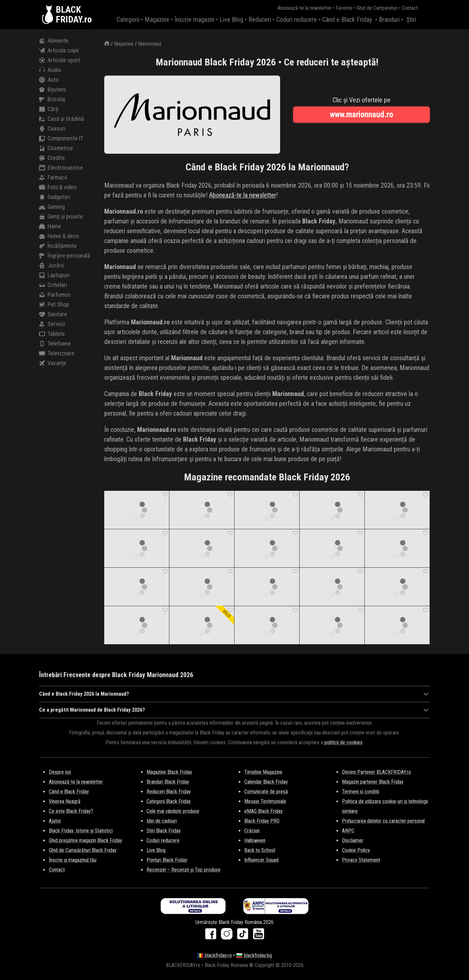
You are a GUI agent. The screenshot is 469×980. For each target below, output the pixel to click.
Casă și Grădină (62, 119)
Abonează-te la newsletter (305, 8)
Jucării (51, 265)
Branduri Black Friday (168, 782)
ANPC (348, 831)
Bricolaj (52, 99)
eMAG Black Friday (263, 811)
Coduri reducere (297, 20)
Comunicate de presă (266, 792)
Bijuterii (52, 90)
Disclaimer (353, 840)
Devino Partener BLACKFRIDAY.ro (377, 772)
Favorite (344, 8)
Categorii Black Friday (169, 801)
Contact (410, 8)
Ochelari (53, 285)
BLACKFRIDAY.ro (74, 15)
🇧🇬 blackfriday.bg (254, 955)
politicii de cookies (343, 742)
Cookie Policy (356, 850)
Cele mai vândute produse (173, 811)
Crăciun (252, 831)
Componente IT (61, 138)
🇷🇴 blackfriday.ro (214, 955)
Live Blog (231, 20)
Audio (50, 70)
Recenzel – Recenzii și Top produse (184, 870)
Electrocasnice (61, 168)
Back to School (260, 850)
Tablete (52, 334)
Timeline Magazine (263, 772)
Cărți (49, 109)
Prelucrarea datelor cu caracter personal (383, 821)
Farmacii (53, 178)
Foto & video (58, 187)
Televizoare (57, 353)
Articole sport (60, 60)
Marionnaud (150, 44)
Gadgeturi (55, 197)
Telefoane (55, 344)
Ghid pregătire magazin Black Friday (85, 840)
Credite (52, 158)
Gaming (52, 207)
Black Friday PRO (262, 821)
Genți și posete (61, 217)
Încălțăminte (58, 246)
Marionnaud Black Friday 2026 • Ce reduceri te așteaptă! (267, 62)
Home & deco (59, 236)
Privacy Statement (361, 860)
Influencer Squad (261, 860)
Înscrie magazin (194, 20)
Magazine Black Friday (169, 772)
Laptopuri (54, 275)
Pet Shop (54, 305)
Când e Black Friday (347, 20)
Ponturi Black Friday (167, 860)
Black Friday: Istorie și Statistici (81, 831)
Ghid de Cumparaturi (377, 8)
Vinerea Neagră (65, 801)
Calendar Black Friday (266, 782)
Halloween (255, 840)
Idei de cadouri (162, 821)
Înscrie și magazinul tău (73, 860)
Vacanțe (53, 363)
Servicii (52, 324)
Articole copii (59, 50)
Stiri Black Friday (164, 831)
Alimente (54, 41)
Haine (50, 226)
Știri (411, 20)
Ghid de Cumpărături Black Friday (83, 850)
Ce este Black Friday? (71, 811)
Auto (49, 80)
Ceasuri (52, 129)
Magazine (157, 20)
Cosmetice (56, 148)
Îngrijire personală (65, 256)
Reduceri (260, 20)
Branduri (389, 20)
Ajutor (55, 821)
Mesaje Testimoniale (265, 801)
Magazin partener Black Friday (373, 782)
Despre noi (60, 772)
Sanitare (53, 314)
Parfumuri (55, 295)
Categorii (128, 20)
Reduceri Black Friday (169, 792)
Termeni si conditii (361, 792)
